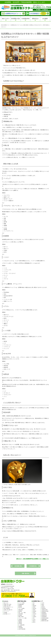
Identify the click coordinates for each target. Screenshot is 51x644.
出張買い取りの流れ (7, 606)
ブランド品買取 (21, 610)
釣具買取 (20, 617)
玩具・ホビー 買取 (22, 614)
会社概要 (45, 19)
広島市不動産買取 (22, 631)
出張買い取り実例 (7, 608)
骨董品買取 (21, 612)
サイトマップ (6, 613)
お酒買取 (20, 621)
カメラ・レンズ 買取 (22, 620)
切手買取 (20, 625)
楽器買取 (20, 613)
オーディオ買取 (21, 605)
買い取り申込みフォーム (8, 609)
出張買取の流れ (16, 19)
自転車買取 (21, 616)
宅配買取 (20, 624)
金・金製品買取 (21, 627)
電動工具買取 (21, 619)
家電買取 (20, 608)
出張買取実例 (25, 19)
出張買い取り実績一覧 (8, 612)
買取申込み (35, 19)
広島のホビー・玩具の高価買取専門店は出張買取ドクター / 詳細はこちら (33, 560)
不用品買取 (21, 630)
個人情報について (7, 616)
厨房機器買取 (21, 606)
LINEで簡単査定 (7, 610)
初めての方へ (6, 19)
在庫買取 (20, 628)
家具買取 (20, 609)
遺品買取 (20, 623)
